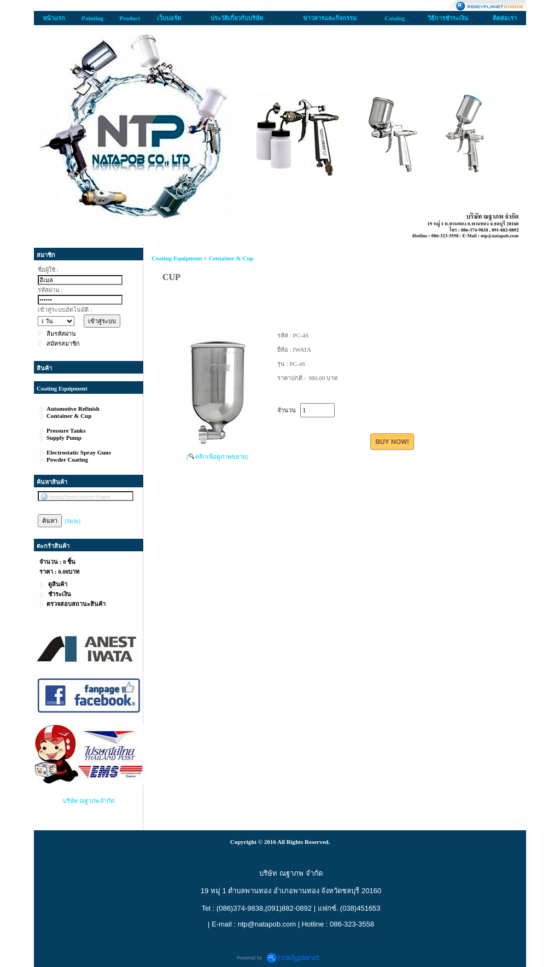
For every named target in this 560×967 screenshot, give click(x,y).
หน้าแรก (54, 18)
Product (130, 18)
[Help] (73, 521)
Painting (92, 18)
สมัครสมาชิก (63, 343)
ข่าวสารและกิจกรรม (330, 18)
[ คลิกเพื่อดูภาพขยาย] (217, 457)
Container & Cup (231, 258)
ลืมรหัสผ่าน (61, 334)
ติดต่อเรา (505, 18)
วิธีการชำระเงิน (448, 18)
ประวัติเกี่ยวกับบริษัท (237, 18)
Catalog (395, 18)
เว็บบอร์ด (169, 18)
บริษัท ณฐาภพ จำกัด (89, 801)
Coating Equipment (177, 258)
